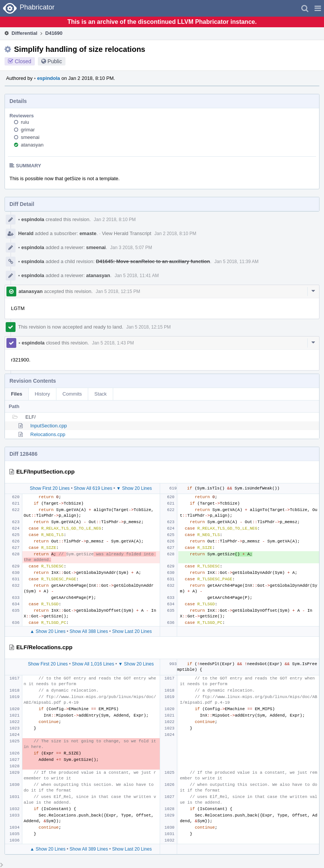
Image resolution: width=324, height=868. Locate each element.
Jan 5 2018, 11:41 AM (137, 276)
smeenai (30, 137)
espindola (47, 78)
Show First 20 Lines (50, 488)
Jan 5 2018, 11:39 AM (236, 262)
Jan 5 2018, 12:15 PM (118, 291)
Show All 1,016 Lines (93, 664)
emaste (88, 233)
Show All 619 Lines (93, 488)
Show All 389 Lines (89, 849)
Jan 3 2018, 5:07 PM (131, 248)
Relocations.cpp (48, 434)
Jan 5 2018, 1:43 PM (113, 343)
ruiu (25, 122)
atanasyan (32, 145)
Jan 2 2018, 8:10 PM (115, 220)
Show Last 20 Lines (132, 631)
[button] (318, 8)
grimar (28, 130)
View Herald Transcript (127, 233)
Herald (26, 233)
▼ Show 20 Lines (134, 488)
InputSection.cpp (49, 426)
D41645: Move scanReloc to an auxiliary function (153, 261)
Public (55, 61)
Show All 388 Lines (89, 631)
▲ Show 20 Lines (48, 631)
